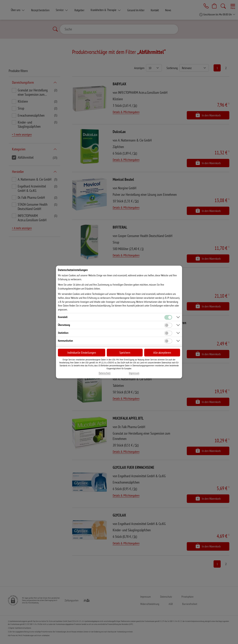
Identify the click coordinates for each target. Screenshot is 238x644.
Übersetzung (64, 325)
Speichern (125, 352)
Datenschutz (105, 373)
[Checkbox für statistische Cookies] (168, 333)
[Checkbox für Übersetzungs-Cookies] (168, 325)
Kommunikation (65, 341)
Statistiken (63, 333)
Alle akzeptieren (162, 352)
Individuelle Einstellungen (82, 352)
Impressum (134, 373)
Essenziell (63, 317)
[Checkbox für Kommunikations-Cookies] (168, 341)
